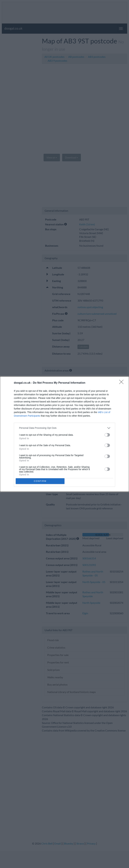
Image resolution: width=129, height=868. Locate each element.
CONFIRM (40, 481)
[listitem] (64, 428)
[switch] (107, 435)
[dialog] (64, 434)
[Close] (122, 383)
